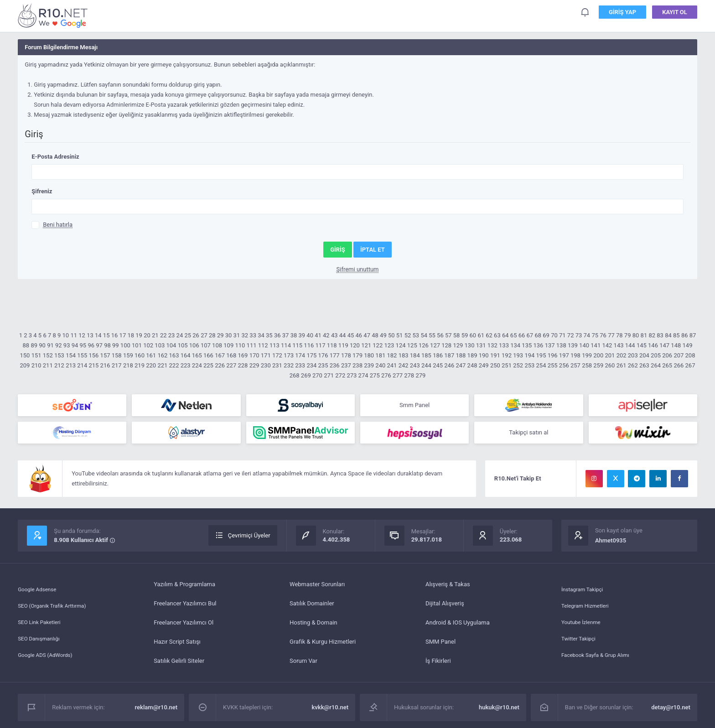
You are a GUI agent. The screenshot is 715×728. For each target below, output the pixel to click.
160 (140, 355)
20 (147, 335)
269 (306, 375)
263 (644, 365)
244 (426, 365)
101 (137, 345)
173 (289, 355)
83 (660, 335)
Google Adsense (39, 588)
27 (204, 335)
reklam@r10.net (156, 711)
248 (472, 365)
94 (75, 345)
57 (448, 335)
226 (220, 365)
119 (343, 345)
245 (438, 365)
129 (458, 345)
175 (311, 355)
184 (415, 355)
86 (685, 335)
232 (289, 365)
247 (461, 365)
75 (595, 335)
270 (317, 375)
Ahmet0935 (611, 544)
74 (587, 335)
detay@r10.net (671, 711)
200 (598, 355)
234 (311, 365)
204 (644, 355)
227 (231, 365)
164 (186, 355)
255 (553, 365)
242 (404, 365)
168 (231, 355)
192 (507, 355)
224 (197, 365)
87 (693, 335)
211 (48, 365)
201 (610, 355)
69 (546, 335)
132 (492, 345)
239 (369, 365)
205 (656, 355)
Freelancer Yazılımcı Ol (184, 626)
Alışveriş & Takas (448, 588)
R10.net (54, 15)
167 (220, 355)
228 (243, 365)
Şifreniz (42, 191)
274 (363, 375)
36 (277, 335)
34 (261, 335)
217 (117, 365)
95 (83, 345)
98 (107, 345)
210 (36, 365)
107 (206, 345)
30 (229, 335)
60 (473, 335)
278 (409, 375)
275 (375, 375)
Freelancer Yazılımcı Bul (185, 607)
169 (243, 355)
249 (484, 365)
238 (357, 365)
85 (676, 335)
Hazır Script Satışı (177, 645)
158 (117, 355)
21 (155, 335)
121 (366, 345)
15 (106, 335)
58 (457, 335)
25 (188, 335)
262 (633, 365)
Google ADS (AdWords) (48, 664)
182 (392, 355)
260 (610, 365)
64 (505, 335)
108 (217, 345)
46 (359, 335)
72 (571, 335)
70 (554, 335)
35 (269, 335)
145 (642, 345)
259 (598, 365)
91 (50, 345)
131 (481, 345)
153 (59, 355)
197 (564, 355)
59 (465, 335)
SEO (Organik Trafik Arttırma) (56, 607)
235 (323, 365)
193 (518, 355)
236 (335, 365)
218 (128, 365)
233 (300, 365)
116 (309, 345)
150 (25, 355)
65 (514, 335)
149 (688, 345)
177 (335, 355)
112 (263, 345)
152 (48, 355)
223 (186, 365)
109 (228, 345)
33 (253, 335)
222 (174, 365)
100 (125, 345)
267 (690, 365)
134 (515, 345)
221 (162, 365)
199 (587, 355)
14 (98, 335)
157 (105, 355)
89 (34, 345)
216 (105, 365)
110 (240, 345)
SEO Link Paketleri (42, 626)
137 (550, 345)
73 (579, 335)
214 (82, 365)
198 (575, 355)
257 (575, 365)
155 (82, 355)
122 (378, 345)
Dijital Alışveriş (445, 607)
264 (656, 365)
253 (529, 365)
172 (277, 355)
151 (36, 355)
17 (123, 335)
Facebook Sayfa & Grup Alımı (599, 664)
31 (237, 335)
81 (644, 335)
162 (162, 355)
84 (668, 335)
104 (171, 345)
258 (587, 365)
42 (326, 335)
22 (163, 335)
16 (115, 335)
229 (254, 365)
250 (495, 365)
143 (619, 345)
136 (538, 345)
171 (266, 355)
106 (194, 345)
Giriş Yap (622, 13)
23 (172, 335)
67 (530, 335)
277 (398, 375)
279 (420, 375)
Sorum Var (303, 664)
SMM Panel (440, 645)
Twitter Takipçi (580, 645)
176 (323, 355)
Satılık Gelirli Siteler (179, 664)
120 (355, 345)
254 (541, 365)
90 (42, 345)
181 (380, 355)
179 (357, 355)
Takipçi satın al (528, 435)
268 (295, 375)
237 (346, 365)
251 (507, 365)
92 (59, 345)
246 (449, 365)
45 (351, 335)
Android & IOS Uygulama (458, 626)
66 (522, 335)
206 (667, 355)
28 (212, 335)
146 (653, 345)
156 (93, 355)
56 (440, 335)
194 (529, 355)
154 (71, 355)
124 (401, 345)
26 (196, 335)
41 (318, 335)
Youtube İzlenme (583, 626)
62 (489, 335)
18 (131, 335)
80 (636, 335)
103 (160, 345)
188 (461, 355)
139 (573, 345)
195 (541, 355)
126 (424, 345)
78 (619, 335)
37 (286, 335)
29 (220, 335)
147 (664, 345)
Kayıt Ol (675, 13)
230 (266, 365)
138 (561, 345)
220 (151, 365)
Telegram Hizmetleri (588, 607)
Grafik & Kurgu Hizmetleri (323, 645)
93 (67, 345)
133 (504, 345)
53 (416, 335)
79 (628, 335)
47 (367, 335)
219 (140, 365)
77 (611, 335)
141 (596, 345)
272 (340, 375)
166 (208, 355)
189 (472, 355)
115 (297, 345)
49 (383, 335)
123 (389, 345)
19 (139, 335)
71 (562, 335)
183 (404, 355)
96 (91, 345)
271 (329, 375)
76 (603, 335)
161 (151, 355)
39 (302, 335)
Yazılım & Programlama (184, 588)
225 (208, 365)
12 (82, 335)
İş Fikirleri (438, 664)
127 (435, 345)
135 (527, 345)
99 (116, 345)
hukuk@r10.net (499, 711)
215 (93, 365)
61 (481, 335)
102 (148, 345)
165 (197, 355)
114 (286, 345)
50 (391, 335)
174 (300, 355)
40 (310, 335)
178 (346, 355)
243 (415, 365)
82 (652, 335)
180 (369, 355)
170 (254, 355)
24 (180, 335)
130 (470, 345)
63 (497, 335)
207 (679, 355)
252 (518, 365)
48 (375, 335)
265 (667, 365)
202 (622, 355)
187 (449, 355)
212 (59, 365)
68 (538, 335)
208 (690, 355)
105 (183, 345)
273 (352, 375)
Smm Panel (414, 406)
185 (426, 355)
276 (386, 375)
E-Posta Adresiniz (55, 157)
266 (679, 365)
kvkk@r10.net (330, 711)
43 (334, 335)
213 (71, 365)
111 (252, 345)
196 (553, 355)
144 (630, 345)
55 (432, 335)
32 (245, 335)
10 (66, 335)
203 (633, 355)
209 (25, 365)
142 (607, 345)
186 (438, 355)
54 (424, 335)
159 (128, 355)
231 (277, 365)
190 (484, 355)
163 (174, 355)
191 (495, 355)
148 (676, 345)
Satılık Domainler (312, 607)
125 (412, 345)
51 (400, 335)
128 (446, 345)
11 (74, 335)
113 (275, 345)
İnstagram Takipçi (585, 588)
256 (564, 365)
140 (584, 345)
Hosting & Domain (313, 626)
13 (90, 335)
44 (343, 335)
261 (622, 365)
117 (321, 345)
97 (99, 345)
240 (380, 365)
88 (26, 345)
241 (392, 365)
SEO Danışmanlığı (41, 645)
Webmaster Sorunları (317, 588)
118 (332, 345)
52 (408, 335)
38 (294, 335)
